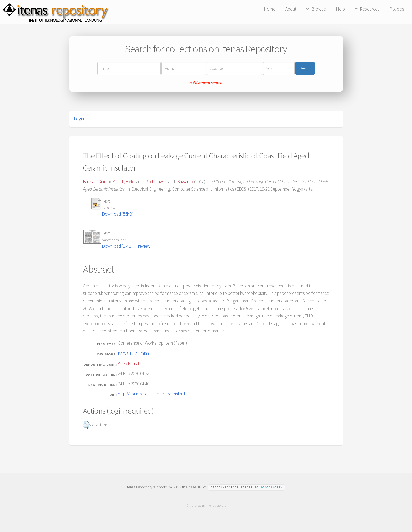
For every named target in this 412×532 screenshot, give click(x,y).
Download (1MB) (117, 246)
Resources (370, 9)
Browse (319, 9)
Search (305, 68)
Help (340, 9)
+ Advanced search (206, 83)
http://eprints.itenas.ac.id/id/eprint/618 (153, 394)
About (291, 9)
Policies (397, 9)
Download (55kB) (118, 214)
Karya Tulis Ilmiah (133, 353)
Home (270, 9)
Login (79, 119)
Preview (143, 246)
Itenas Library (217, 505)
